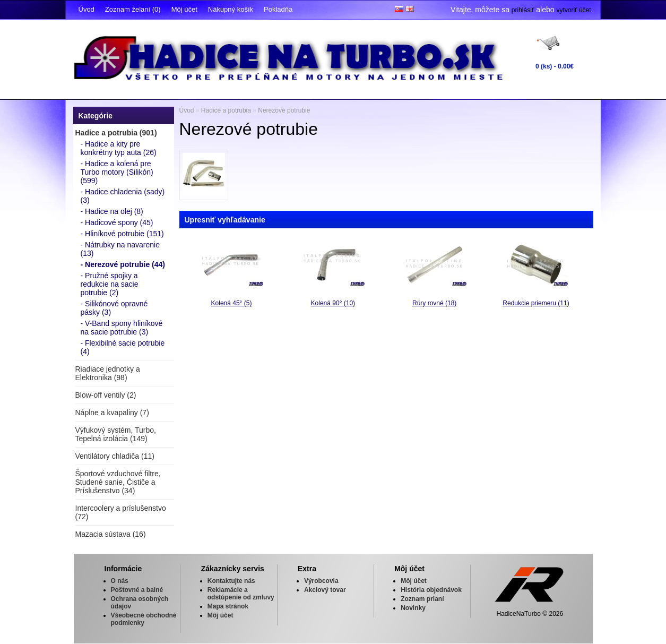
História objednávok (431, 590)
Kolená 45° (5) (232, 303)
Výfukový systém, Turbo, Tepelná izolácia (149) (116, 434)
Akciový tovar (325, 590)
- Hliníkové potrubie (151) (122, 234)
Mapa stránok (228, 606)
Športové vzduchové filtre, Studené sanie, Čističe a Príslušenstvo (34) (118, 482)
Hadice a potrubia (226, 110)
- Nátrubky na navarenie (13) (120, 249)
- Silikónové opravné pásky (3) (114, 308)
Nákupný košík (231, 9)
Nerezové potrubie (284, 110)
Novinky (413, 608)
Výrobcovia (321, 581)
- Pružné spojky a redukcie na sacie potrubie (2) (110, 284)
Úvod (87, 9)
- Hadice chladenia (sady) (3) (123, 196)
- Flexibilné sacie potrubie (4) (123, 347)
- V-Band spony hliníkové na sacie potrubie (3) (122, 328)
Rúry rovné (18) (434, 303)
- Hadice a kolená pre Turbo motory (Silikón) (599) (117, 172)
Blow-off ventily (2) (106, 395)
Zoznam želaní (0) (133, 9)
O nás (120, 581)
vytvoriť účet (573, 10)
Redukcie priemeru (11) (536, 303)
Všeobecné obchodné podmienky (144, 619)
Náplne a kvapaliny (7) (112, 413)
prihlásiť (523, 10)
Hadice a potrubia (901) (116, 133)
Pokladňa (278, 9)
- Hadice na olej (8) (112, 211)
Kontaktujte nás (231, 581)
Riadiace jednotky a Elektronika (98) (108, 373)
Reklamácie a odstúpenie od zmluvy (241, 594)
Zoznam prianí (422, 599)
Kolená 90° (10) (333, 303)
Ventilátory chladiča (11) (115, 456)
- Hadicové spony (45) (117, 222)
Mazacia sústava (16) (111, 534)
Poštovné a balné (137, 590)
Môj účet (184, 9)
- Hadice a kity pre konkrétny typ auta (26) (119, 148)
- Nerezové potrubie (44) (123, 264)
